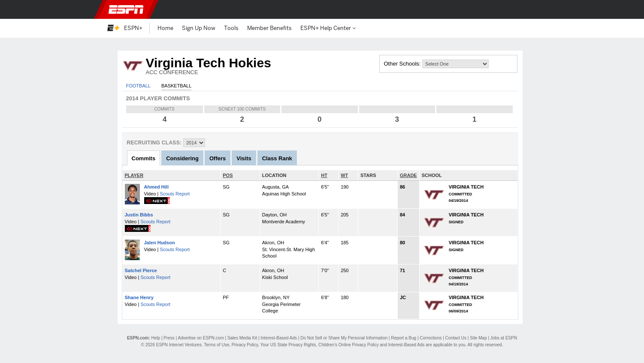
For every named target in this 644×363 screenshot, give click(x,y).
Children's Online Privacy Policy (349, 345)
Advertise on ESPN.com (201, 338)
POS (228, 175)
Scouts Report (175, 194)
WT (344, 175)
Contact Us (456, 338)
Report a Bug (404, 338)
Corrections (431, 338)
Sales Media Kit (242, 338)
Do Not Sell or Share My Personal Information (344, 338)
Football (138, 86)
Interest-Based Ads (279, 338)
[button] (532, 9)
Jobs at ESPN (504, 338)
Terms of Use (216, 345)
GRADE (408, 175)
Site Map (478, 338)
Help (156, 338)
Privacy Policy (245, 345)
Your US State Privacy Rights (288, 345)
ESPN (126, 9)
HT (324, 175)
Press (169, 338)
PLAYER (134, 175)
